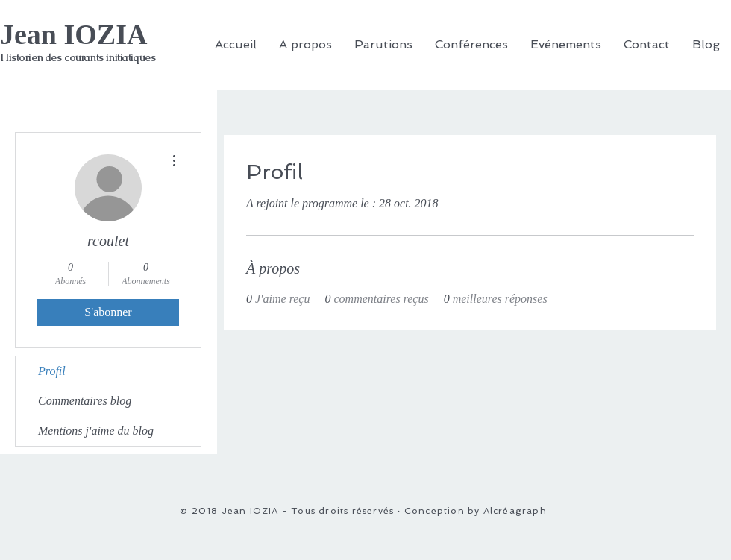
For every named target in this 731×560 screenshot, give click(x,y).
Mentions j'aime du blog (96, 431)
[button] (471, 44)
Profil (52, 371)
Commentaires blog (85, 401)
